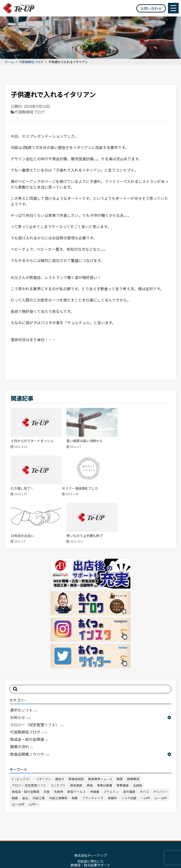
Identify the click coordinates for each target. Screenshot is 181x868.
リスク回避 (129, 749)
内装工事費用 (58, 749)
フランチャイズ (93, 749)
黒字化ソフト (24, 661)
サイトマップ (72, 833)
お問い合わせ (151, 8)
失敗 (47, 743)
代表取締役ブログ (31, 62)
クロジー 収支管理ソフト (29, 737)
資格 (90, 737)
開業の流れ (22, 698)
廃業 (75, 749)
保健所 (112, 749)
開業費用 (133, 730)
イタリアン (43, 730)
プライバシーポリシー (103, 833)
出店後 (138, 737)
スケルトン (111, 743)
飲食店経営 (76, 730)
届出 (25, 749)
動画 (15, 749)
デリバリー (161, 743)
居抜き (60, 730)
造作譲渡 (129, 743)
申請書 (95, 743)
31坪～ (33, 756)
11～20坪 (161, 749)
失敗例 (59, 743)
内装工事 (39, 749)
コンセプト (58, 737)
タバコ (144, 743)
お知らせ (21, 669)
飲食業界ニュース (100, 730)
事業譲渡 (123, 737)
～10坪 (145, 749)
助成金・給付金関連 (29, 691)
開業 (120, 730)
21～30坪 (18, 756)
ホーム (9, 62)
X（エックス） (22, 730)
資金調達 (76, 737)
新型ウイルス (77, 743)
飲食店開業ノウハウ (30, 705)
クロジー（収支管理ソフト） (37, 676)
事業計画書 (105, 737)
